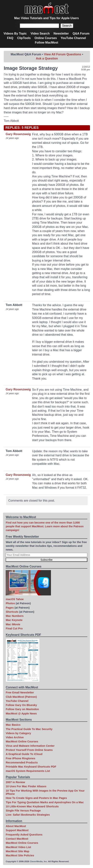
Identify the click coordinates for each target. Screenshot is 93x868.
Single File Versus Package (23, 811)
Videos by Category (18, 733)
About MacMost (16, 826)
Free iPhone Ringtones (20, 758)
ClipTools (24, 38)
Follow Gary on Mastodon (22, 709)
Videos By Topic (15, 34)
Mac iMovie (13, 624)
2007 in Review (15, 782)
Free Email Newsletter (20, 692)
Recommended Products (22, 763)
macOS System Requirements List (28, 771)
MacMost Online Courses (22, 741)
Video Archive (15, 737)
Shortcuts (12, 612)
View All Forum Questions (63, 54)
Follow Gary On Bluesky (21, 705)
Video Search (40, 34)
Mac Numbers (15, 616)
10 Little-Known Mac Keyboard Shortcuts (32, 806)
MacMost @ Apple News (21, 714)
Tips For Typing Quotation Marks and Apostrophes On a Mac (45, 802)
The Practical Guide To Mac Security (29, 729)
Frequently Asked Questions (24, 835)
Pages (10, 608)
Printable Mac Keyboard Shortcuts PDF (31, 767)
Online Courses (46, 38)
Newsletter (61, 34)
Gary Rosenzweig (18, 134)
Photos (10, 603)
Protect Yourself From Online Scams (29, 750)
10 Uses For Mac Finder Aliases (26, 786)
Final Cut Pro (14, 628)
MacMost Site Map (17, 851)
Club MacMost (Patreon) (21, 697)
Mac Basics (13, 725)
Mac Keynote (14, 620)
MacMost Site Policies (20, 855)
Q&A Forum (81, 34)
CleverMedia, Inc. (39, 861)
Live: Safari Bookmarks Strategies (28, 815)
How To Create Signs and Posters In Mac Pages (36, 798)
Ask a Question (47, 58)
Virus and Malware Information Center (30, 746)
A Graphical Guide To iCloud (24, 754)
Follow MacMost (47, 43)
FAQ (10, 38)
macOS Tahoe (15, 599)
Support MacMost (17, 830)
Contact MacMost (17, 839)
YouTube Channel (73, 38)
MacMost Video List (18, 847)
